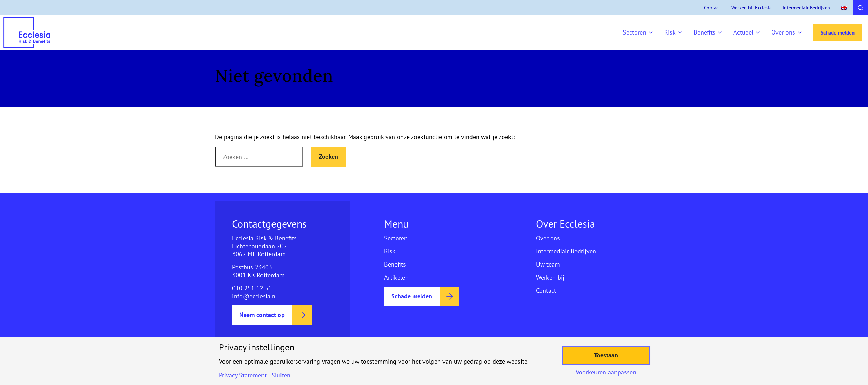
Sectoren (635, 32)
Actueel (743, 32)
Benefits (704, 32)
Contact (712, 8)
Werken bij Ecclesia (751, 8)
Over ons (783, 32)
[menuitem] (844, 8)
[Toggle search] (860, 8)
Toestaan (606, 355)
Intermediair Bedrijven (806, 8)
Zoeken (328, 157)
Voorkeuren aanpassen (606, 372)
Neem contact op (262, 315)
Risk (670, 32)
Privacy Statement (243, 375)
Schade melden (838, 33)
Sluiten (281, 375)
